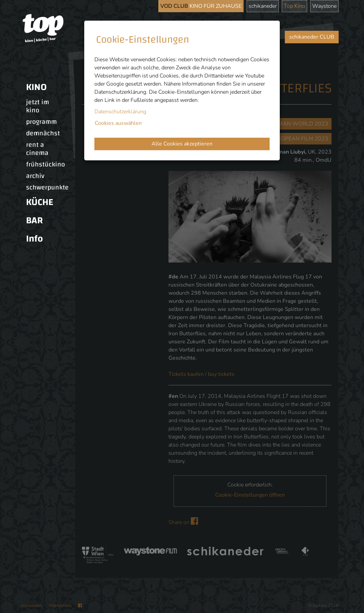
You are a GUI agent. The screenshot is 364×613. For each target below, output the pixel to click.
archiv (35, 176)
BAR (35, 220)
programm (41, 122)
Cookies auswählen (118, 123)
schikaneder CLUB (312, 37)
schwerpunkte (47, 187)
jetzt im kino (38, 106)
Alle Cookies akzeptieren (182, 144)
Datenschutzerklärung (120, 112)
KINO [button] (36, 87)
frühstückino (45, 164)
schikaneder (263, 6)
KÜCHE (40, 202)
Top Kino (294, 6)
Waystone (324, 6)
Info (35, 239)
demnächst (43, 133)
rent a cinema (37, 149)
